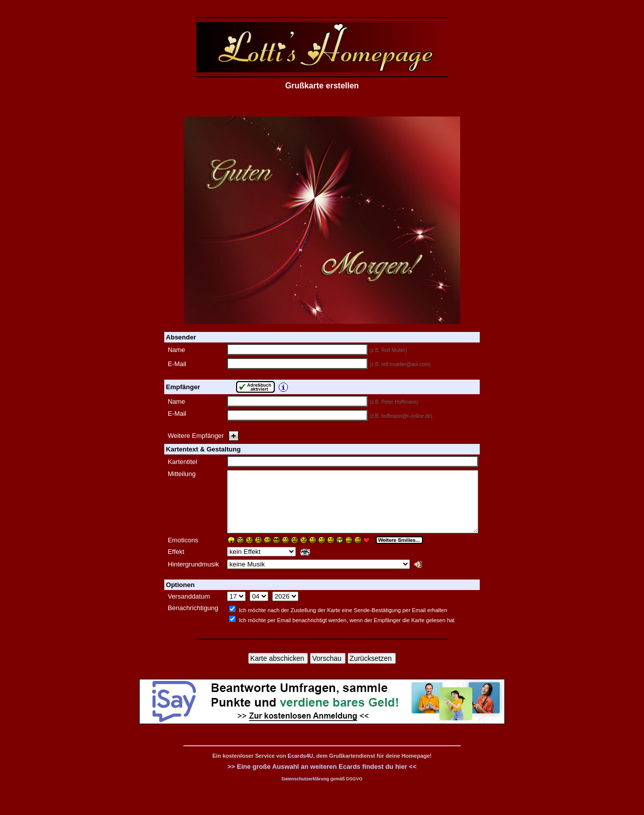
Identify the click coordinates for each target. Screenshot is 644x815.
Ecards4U (301, 768)
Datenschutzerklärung (305, 791)
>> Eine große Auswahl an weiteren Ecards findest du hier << (322, 779)
